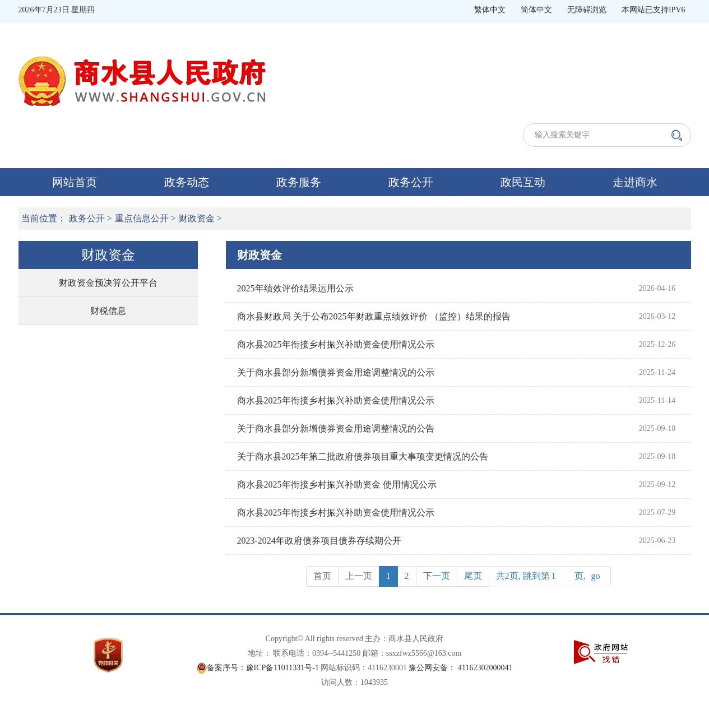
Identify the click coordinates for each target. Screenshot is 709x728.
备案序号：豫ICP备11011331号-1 (263, 668)
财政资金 (197, 218)
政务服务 (299, 182)
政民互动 (523, 182)
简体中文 (536, 10)
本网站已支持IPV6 (654, 10)
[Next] (437, 576)
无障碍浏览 (587, 10)
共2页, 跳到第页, (550, 576)
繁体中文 (490, 10)
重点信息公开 (142, 218)
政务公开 (411, 182)
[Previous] (473, 576)
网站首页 (75, 182)
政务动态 (187, 182)
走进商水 (635, 182)
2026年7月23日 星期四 (57, 10)
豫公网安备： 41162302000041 (460, 668)
